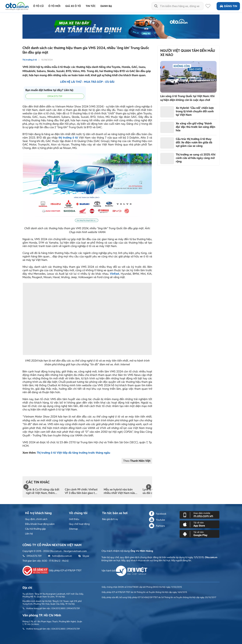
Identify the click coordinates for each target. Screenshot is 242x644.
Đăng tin (228, 6)
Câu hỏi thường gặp (35, 529)
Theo (137, 461)
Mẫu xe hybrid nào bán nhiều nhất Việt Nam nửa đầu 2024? (119, 491)
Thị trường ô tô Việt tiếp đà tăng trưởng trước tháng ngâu (73, 453)
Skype (84, 556)
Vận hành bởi (124, 571)
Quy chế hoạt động (79, 524)
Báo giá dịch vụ (110, 519)
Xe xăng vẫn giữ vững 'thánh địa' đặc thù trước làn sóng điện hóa (196, 127)
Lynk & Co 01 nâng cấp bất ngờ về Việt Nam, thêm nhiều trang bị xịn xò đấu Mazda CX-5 (43, 491)
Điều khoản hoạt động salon (40, 524)
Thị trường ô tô (30, 60)
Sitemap (73, 529)
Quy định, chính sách (36, 519)
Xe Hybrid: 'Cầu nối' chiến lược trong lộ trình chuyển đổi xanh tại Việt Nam (195, 111)
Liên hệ (29, 534)
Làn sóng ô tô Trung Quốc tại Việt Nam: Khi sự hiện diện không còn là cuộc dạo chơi (187, 98)
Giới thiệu (74, 519)
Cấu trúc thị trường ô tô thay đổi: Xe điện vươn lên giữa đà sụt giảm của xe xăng (194, 142)
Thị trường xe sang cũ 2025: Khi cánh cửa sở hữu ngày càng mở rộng (196, 158)
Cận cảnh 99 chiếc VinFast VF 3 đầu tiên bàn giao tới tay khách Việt (81, 491)
